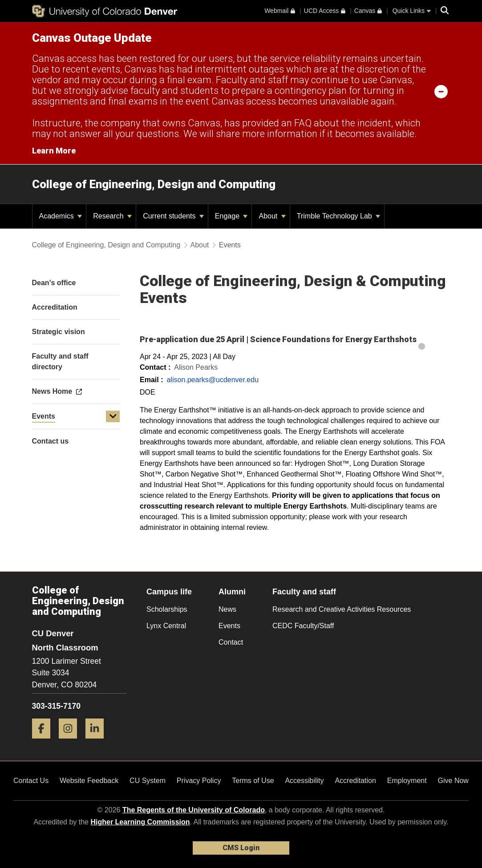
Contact (231, 642)
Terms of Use (253, 781)
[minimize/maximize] (441, 91)
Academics (61, 216)
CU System (148, 781)
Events (44, 416)
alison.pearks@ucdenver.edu (213, 380)
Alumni (232, 592)
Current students (173, 216)
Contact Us (31, 781)
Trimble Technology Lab (338, 216)
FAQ (303, 123)
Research (112, 216)
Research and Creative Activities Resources (342, 609)
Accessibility (304, 781)
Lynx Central (166, 626)
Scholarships (167, 609)
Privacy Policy (199, 781)
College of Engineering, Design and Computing (154, 184)
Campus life (169, 592)
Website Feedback (89, 781)
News (227, 609)
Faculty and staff (304, 592)
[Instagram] (71, 742)
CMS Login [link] (241, 848)
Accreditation (355, 781)
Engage (231, 216)
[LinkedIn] (98, 742)
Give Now (453, 781)
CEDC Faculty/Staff (303, 626)
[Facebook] (45, 742)
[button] (113, 416)
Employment (407, 781)
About (272, 216)
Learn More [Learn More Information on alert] (54, 151)
